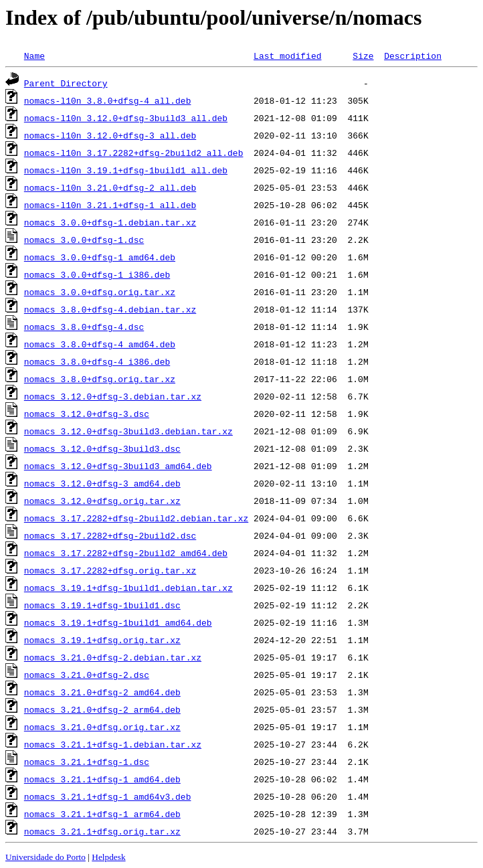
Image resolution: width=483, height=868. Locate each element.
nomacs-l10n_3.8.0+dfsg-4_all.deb (108, 100)
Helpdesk (108, 857)
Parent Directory (66, 83)
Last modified (287, 56)
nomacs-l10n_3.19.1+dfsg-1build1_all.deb (126, 170)
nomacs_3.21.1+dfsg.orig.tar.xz (102, 831)
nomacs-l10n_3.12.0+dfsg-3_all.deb (110, 135)
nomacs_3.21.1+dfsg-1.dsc (87, 762)
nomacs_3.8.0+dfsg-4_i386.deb (97, 361)
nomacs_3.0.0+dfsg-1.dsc (84, 240)
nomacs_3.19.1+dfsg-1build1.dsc (102, 605)
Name (34, 56)
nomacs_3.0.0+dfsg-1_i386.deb (97, 274)
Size (363, 56)
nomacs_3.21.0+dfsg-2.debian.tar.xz (113, 657)
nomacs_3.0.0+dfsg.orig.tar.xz (100, 292)
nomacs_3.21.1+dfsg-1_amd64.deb (102, 779)
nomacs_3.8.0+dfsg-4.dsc (84, 327)
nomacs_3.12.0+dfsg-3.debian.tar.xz (113, 396)
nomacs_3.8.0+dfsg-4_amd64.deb (100, 344)
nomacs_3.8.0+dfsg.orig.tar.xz (100, 379)
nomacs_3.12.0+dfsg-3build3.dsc (102, 448)
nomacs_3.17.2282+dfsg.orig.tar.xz (110, 570)
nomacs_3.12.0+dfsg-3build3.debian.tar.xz (128, 431)
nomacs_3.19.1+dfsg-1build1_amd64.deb (118, 622)
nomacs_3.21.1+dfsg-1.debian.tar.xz (113, 744)
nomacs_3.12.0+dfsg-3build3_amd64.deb (118, 466)
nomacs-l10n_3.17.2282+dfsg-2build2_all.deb (134, 153)
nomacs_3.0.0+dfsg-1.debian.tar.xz (110, 222)
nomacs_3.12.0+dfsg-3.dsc (87, 414)
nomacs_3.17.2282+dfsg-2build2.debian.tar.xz (136, 518)
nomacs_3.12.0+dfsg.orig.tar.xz (102, 501)
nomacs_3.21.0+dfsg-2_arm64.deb (102, 709)
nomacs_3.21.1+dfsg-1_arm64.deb (102, 814)
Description (413, 56)
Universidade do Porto (45, 857)
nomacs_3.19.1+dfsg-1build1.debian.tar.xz (128, 588)
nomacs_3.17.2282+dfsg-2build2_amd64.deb (126, 553)
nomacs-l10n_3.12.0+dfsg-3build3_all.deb (126, 118)
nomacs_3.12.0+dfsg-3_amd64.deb (102, 483)
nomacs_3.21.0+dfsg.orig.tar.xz (102, 727)
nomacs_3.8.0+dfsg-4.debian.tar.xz (110, 309)
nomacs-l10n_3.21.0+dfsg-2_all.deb (110, 187)
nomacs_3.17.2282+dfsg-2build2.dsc (110, 535)
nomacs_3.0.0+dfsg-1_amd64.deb (100, 257)
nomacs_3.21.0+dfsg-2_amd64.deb (102, 692)
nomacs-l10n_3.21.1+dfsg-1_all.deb (110, 205)
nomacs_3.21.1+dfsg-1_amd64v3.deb (108, 796)
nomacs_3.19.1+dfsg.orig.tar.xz (102, 640)
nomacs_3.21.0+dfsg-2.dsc (87, 675)
